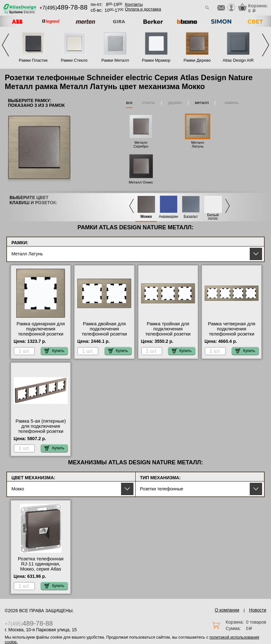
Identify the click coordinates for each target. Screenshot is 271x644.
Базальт (191, 217)
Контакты (134, 4)
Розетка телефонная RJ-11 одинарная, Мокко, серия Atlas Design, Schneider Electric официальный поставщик (41, 571)
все (129, 103)
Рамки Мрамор (156, 60)
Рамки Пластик (33, 60)
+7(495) (63, 8)
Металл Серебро (141, 144)
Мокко (146, 217)
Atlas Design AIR (238, 60)
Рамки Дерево (197, 60)
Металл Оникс (141, 182)
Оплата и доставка (143, 9)
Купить (54, 351)
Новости (258, 610)
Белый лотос (213, 217)
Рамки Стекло (74, 60)
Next (266, 45)
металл (202, 103)
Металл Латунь (198, 144)
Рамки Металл (115, 60)
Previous (5, 45)
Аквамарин (169, 217)
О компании (227, 610)
